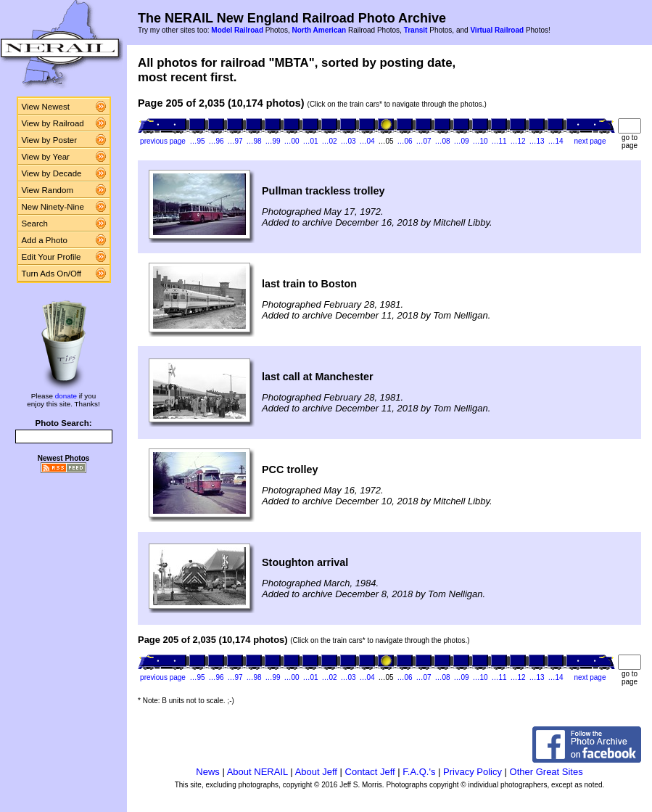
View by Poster (50, 140)
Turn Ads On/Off (52, 274)
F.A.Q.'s (419, 772)
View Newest (46, 107)
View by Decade (52, 173)
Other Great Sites (546, 772)
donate (66, 396)
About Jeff (316, 772)
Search (35, 223)
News (208, 772)
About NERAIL (257, 772)
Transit (416, 30)
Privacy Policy (473, 772)
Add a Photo (45, 240)
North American (319, 30)
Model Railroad (237, 30)
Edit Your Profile (51, 257)
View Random (48, 190)
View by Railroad (53, 123)
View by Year (46, 157)
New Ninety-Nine (53, 207)
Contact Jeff (370, 772)
